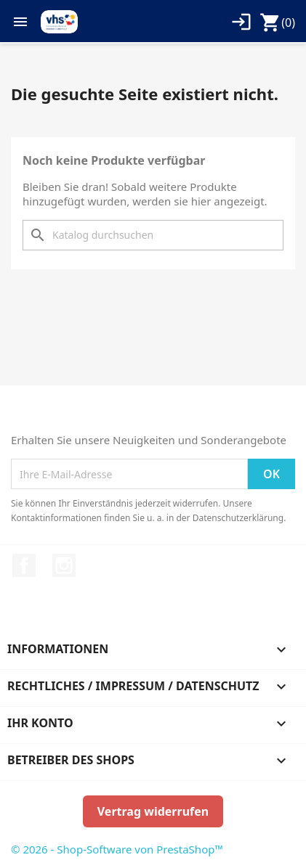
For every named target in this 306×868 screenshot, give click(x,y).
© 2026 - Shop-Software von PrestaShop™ (117, 849)
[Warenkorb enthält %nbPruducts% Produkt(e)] (277, 22)
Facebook (24, 565)
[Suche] (153, 235)
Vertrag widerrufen (153, 811)
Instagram (64, 565)
